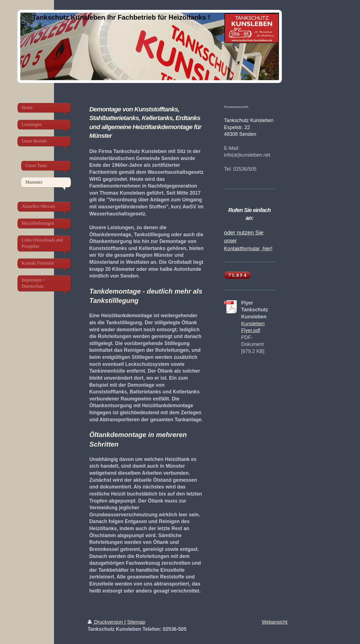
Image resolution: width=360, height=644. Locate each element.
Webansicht (274, 622)
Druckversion (106, 622)
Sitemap (136, 622)
